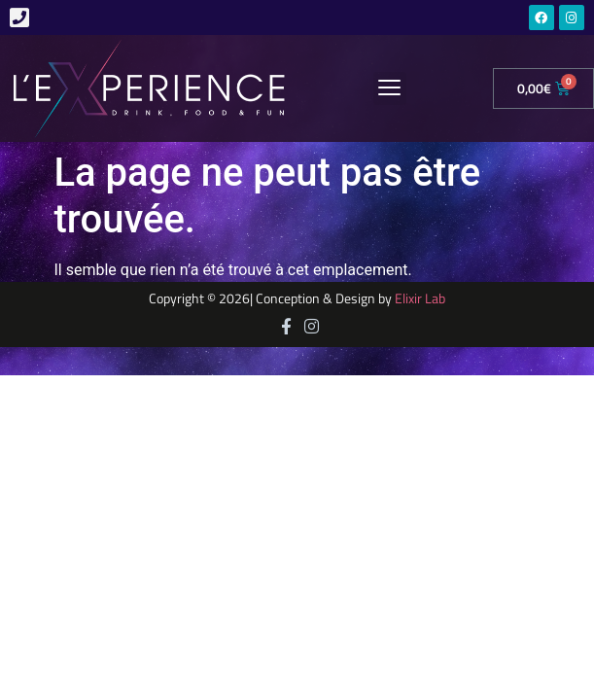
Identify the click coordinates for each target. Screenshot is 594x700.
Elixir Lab (420, 298)
